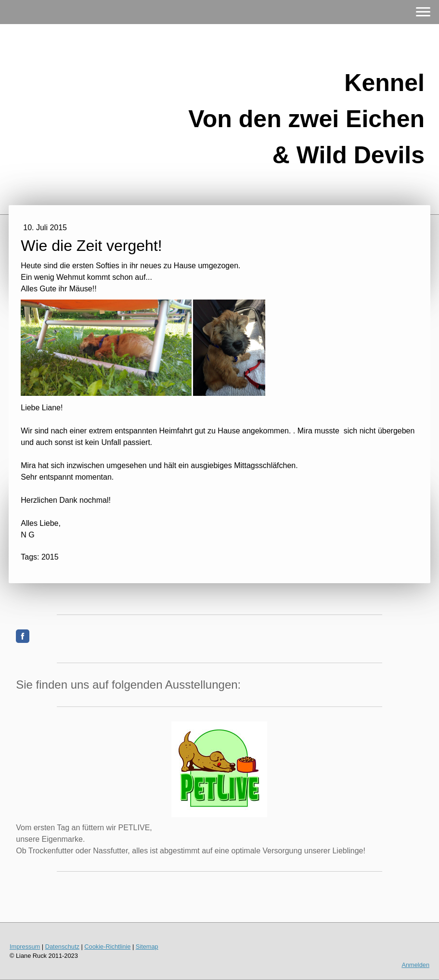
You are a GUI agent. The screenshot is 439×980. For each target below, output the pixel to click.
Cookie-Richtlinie (107, 947)
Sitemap (147, 947)
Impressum (25, 947)
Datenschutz (62, 947)
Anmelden (415, 965)
